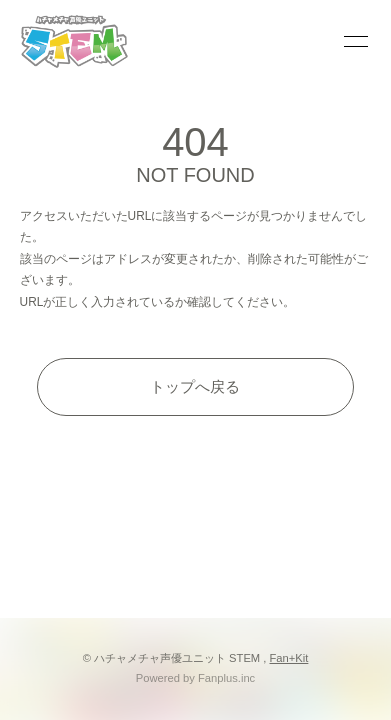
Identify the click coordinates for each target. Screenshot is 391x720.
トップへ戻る (195, 386)
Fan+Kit (289, 658)
